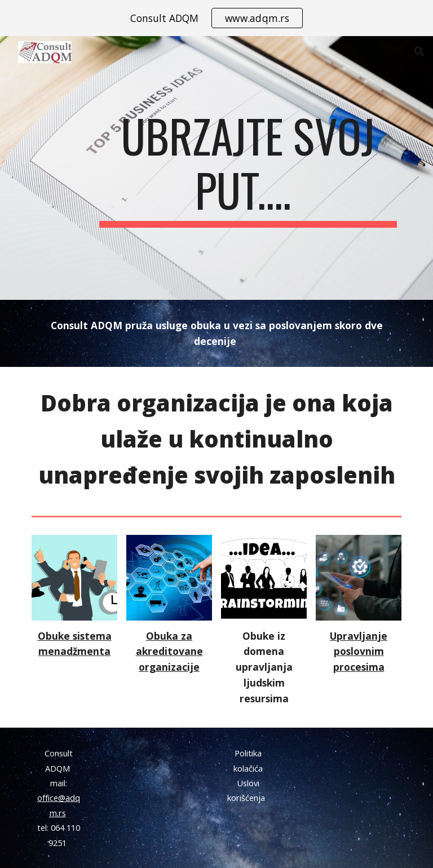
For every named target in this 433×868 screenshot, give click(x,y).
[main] (248, 168)
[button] (419, 52)
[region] (216, 18)
